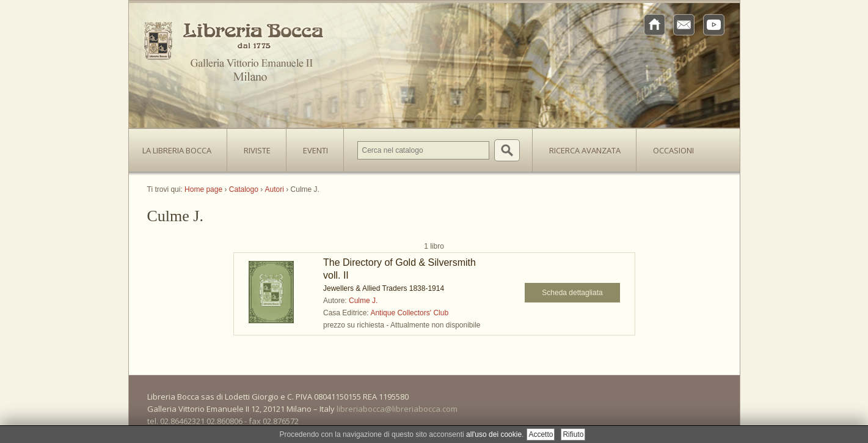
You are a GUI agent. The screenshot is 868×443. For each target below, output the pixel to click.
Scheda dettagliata (572, 293)
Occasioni (673, 150)
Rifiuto (573, 434)
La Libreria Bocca (181, 147)
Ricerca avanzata (585, 150)
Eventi (315, 150)
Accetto (541, 434)
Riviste (254, 147)
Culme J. (363, 301)
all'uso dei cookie (494, 434)
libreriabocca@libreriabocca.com (397, 409)
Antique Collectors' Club (409, 313)
